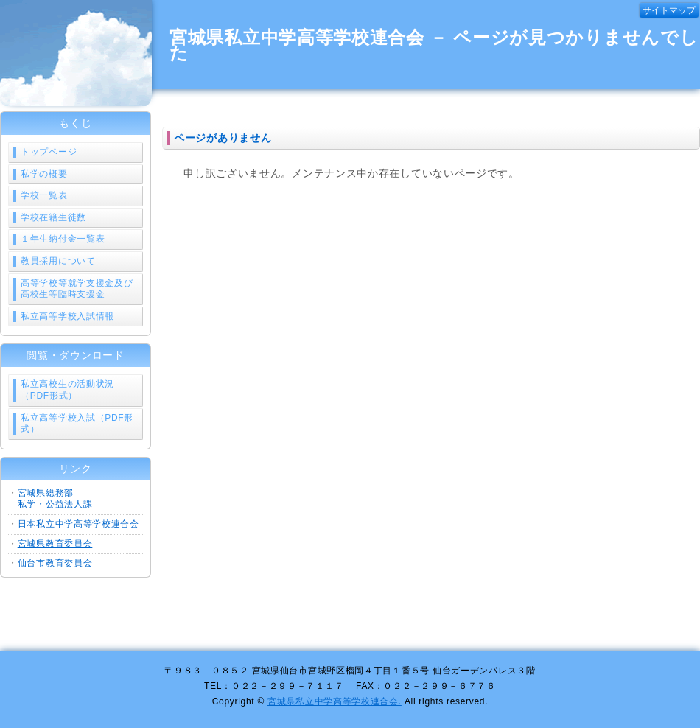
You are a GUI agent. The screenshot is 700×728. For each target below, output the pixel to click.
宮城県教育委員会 (55, 544)
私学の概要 (44, 174)
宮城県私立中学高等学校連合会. (335, 701)
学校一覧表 (44, 195)
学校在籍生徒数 (53, 217)
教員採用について (58, 261)
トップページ (49, 152)
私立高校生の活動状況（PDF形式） (67, 390)
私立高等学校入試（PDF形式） (77, 424)
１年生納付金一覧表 (63, 239)
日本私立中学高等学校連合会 (78, 524)
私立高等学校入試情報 (67, 316)
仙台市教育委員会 (55, 563)
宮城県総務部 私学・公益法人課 (50, 499)
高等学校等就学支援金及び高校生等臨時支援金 (77, 289)
